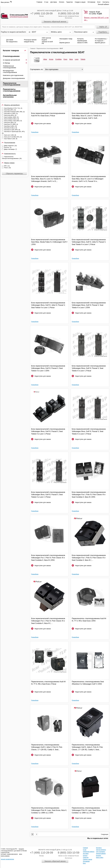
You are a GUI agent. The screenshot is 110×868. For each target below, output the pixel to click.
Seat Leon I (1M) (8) (10, 135)
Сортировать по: (37, 69)
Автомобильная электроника (10, 96)
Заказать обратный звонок (55, 22)
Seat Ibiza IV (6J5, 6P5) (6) (12, 130)
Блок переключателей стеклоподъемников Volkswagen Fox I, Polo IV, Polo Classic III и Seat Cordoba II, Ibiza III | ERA (89, 495)
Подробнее (35, 132)
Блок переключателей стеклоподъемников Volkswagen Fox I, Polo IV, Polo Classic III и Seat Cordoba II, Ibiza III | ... (89, 558)
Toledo (83, 59)
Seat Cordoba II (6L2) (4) (11, 119)
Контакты (106, 2)
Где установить (101, 852)
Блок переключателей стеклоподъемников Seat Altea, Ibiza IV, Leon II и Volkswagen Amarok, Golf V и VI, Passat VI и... (89, 179)
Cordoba (58, 59)
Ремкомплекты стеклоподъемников (12, 90)
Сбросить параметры (14, 174)
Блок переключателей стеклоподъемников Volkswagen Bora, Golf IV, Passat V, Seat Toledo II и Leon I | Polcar (89, 368)
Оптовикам (91, 2)
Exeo (65, 59)
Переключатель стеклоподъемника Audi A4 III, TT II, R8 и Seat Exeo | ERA (89, 620)
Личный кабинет (104, 4)
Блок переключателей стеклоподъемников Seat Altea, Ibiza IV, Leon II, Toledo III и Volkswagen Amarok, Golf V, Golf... (89, 116)
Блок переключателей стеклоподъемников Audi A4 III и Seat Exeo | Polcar (48, 114)
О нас (46, 2)
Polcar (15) (7, 168)
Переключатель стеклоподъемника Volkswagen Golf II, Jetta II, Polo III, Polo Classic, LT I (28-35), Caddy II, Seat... (47, 747)
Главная (39, 2)
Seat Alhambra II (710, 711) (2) (13, 108)
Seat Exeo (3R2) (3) (10, 123)
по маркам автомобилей (15, 60)
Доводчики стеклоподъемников (14, 78)
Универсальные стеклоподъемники (9, 67)
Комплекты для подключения (13, 75)
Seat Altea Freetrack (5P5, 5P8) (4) (14, 112)
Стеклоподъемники (11, 56)
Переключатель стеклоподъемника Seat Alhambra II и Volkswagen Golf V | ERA (88, 683)
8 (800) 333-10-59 (69, 13)
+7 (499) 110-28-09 (41, 13)
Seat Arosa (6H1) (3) (10, 115)
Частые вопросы (101, 850)
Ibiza (71, 59)
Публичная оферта (89, 852)
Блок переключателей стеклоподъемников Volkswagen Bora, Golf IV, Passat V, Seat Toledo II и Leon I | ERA (89, 305)
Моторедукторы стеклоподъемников (10, 71)
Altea (45, 59)
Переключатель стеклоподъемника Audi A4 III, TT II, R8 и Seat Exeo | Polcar (48, 683)
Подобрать (103, 32)
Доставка (54, 2)
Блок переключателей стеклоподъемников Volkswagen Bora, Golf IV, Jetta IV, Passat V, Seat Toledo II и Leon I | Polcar (89, 242)
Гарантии (70, 2)
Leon (77, 59)
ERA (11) (7, 166)
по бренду (15, 63)
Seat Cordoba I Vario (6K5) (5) (13, 121)
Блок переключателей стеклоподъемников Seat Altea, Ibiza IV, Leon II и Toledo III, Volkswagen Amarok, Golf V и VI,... (48, 179)
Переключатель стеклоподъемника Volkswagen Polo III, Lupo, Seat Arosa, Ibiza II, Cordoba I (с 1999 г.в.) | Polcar (90, 810)
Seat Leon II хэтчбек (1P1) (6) (13, 137)
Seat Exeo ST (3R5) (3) (11, 124)
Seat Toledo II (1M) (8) (11, 139)
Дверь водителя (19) (10, 146)
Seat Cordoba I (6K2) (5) (11, 117)
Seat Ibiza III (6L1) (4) (10, 128)
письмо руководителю (7, 859)
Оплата (62, 2)
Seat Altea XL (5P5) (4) (11, 114)
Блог (99, 2)
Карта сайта (100, 858)
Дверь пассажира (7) (10, 149)
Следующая (105, 834)
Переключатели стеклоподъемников (12, 84)
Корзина (99, 856)
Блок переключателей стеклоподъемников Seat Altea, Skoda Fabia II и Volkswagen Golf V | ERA (49, 242)
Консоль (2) (8, 147)
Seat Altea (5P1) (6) (10, 110)
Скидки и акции (80, 2)
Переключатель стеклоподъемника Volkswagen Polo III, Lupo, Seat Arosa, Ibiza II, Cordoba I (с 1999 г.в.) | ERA (49, 810)
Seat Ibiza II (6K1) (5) (10, 126)
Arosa (51, 59)
